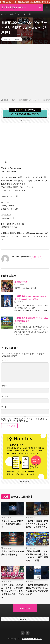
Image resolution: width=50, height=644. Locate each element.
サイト (4, 407)
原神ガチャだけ (21, 282)
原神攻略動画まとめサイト (32, 639)
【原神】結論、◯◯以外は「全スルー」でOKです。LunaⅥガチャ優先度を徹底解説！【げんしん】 (13, 591)
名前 (4, 386)
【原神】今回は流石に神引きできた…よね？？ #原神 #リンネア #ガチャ (37, 524)
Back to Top (25, 608)
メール (5, 396)
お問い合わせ (15, 14)
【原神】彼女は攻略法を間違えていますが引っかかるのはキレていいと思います (37, 589)
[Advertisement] (25, 72)
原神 (18, 39)
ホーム (4, 14)
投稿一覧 (36, 257)
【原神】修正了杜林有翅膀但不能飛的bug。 (13, 553)
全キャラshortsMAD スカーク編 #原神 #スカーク (12, 524)
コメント (5, 360)
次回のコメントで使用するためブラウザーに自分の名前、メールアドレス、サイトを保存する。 (24, 420)
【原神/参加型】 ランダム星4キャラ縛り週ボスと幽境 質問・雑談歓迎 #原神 (37, 556)
